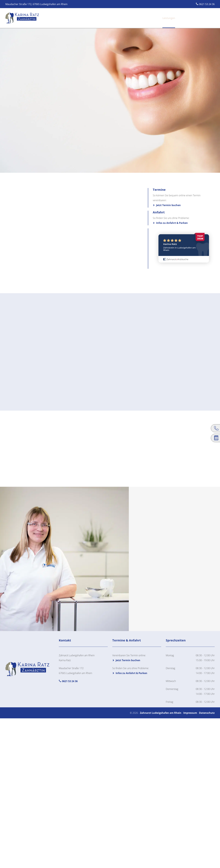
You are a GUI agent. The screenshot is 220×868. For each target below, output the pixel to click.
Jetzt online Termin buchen (197, 18)
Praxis (141, 18)
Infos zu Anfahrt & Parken (172, 223)
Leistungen (155, 18)
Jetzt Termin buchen (168, 205)
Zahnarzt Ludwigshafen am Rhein (161, 713)
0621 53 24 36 (207, 4)
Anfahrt (170, 18)
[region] (110, 99)
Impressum (190, 713)
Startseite (128, 18)
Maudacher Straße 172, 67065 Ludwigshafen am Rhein (36, 4)
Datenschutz (207, 713)
